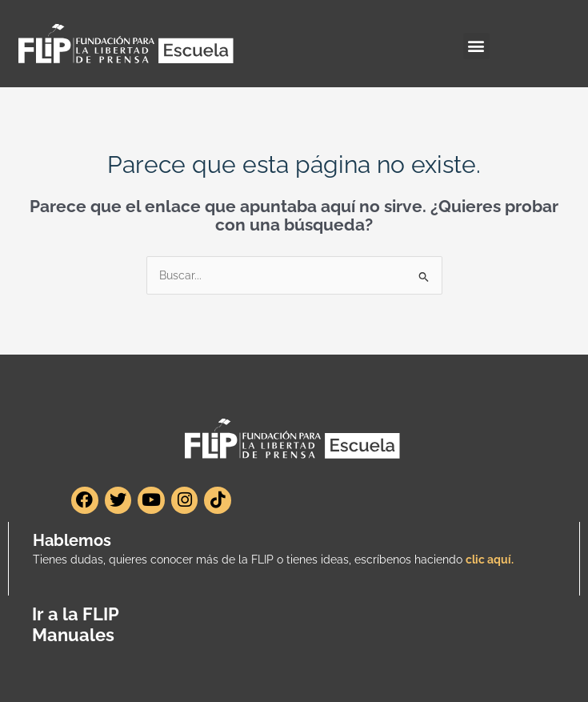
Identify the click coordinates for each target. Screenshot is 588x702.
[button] (476, 46)
